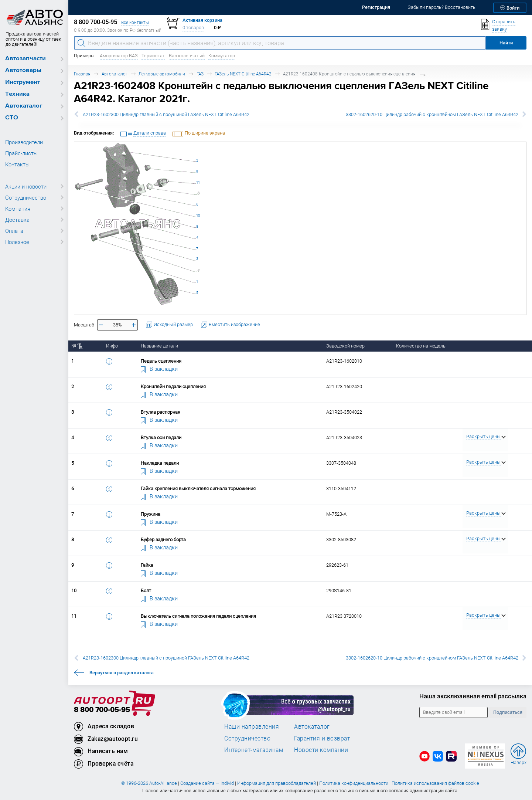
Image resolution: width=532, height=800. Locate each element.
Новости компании (321, 750)
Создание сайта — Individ (207, 783)
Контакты (17, 164)
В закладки (159, 369)
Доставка (17, 220)
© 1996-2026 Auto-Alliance (149, 783)
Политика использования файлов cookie (435, 783)
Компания (18, 209)
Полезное (17, 242)
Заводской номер (345, 346)
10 (198, 215)
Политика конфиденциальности (354, 783)
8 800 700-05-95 (102, 710)
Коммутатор (222, 56)
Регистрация (376, 7)
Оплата (14, 231)
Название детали (159, 346)
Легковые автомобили (162, 74)
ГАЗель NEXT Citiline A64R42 (243, 74)
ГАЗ (200, 74)
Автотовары (23, 70)
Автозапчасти (25, 59)
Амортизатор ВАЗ (119, 56)
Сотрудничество (26, 197)
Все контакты (135, 22)
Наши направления (252, 726)
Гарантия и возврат (322, 738)
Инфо (112, 346)
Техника (17, 94)
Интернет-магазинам (254, 750)
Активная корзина (202, 20)
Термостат (153, 56)
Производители (24, 142)
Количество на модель (421, 346)
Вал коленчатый (187, 56)
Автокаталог (24, 106)
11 (198, 182)
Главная (82, 74)
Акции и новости (26, 186)
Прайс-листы (21, 153)
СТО (12, 118)
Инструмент (23, 82)
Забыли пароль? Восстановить (442, 7)
